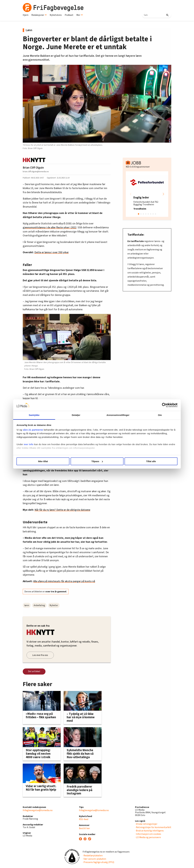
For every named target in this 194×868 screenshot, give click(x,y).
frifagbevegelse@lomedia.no (38, 810)
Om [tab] (148, 415)
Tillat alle (141, 461)
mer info (44, 448)
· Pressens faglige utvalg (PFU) (98, 862)
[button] (163, 194)
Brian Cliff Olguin (33, 168)
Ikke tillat (53, 461)
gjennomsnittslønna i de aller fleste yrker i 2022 (50, 228)
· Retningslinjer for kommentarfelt (153, 827)
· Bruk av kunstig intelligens (149, 831)
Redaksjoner (39, 15)
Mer (80, 15)
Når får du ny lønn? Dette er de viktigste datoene (62, 510)
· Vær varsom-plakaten (94, 859)
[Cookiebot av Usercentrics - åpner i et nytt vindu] (149, 405)
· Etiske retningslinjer (146, 824)
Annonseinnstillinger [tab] (114, 415)
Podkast (69, 15)
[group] (147, 194)
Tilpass (97, 461)
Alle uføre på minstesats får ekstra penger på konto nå (64, 581)
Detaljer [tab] (80, 415)
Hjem (26, 15)
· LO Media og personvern (148, 837)
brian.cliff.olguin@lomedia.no (36, 172)
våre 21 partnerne (49, 430)
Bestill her (84, 828)
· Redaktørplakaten (93, 856)
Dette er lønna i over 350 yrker (52, 252)
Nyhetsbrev (56, 15)
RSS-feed (84, 819)
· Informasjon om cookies (148, 834)
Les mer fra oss (40, 655)
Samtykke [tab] (46, 415)
